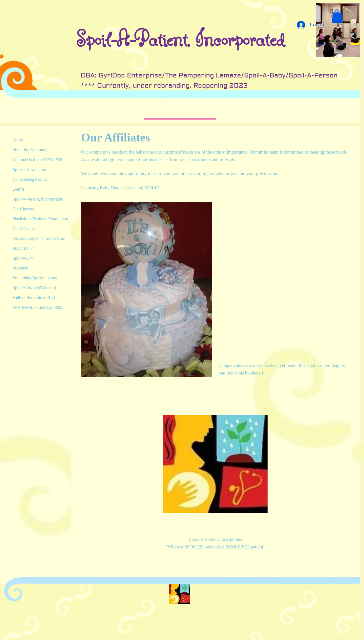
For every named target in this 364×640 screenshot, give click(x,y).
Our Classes (23, 209)
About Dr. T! (23, 248)
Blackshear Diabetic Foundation (40, 219)
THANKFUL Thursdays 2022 (37, 308)
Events (19, 189)
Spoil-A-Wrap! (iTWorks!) (34, 288)
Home (18, 140)
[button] (337, 16)
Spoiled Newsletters (30, 170)
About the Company (30, 150)
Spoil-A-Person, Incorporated (38, 199)
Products (20, 268)
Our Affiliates (24, 229)
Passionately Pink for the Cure (39, 239)
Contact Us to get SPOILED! (37, 160)
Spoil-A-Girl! (23, 258)
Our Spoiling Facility (30, 180)
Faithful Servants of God (34, 298)
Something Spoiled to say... (36, 278)
